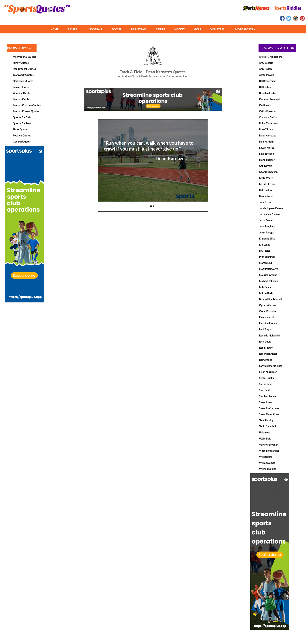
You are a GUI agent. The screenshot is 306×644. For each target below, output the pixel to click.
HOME (54, 29)
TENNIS (160, 29)
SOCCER (117, 29)
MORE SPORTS (245, 29)
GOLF (198, 29)
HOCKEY (180, 29)
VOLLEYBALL (218, 29)
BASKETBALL (139, 29)
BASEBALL (74, 29)
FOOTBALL (96, 29)
